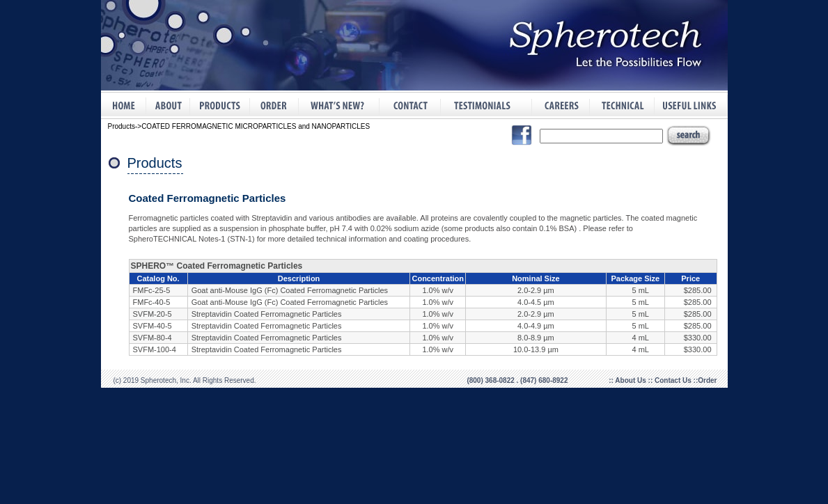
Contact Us (674, 380)
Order (707, 380)
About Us (631, 380)
